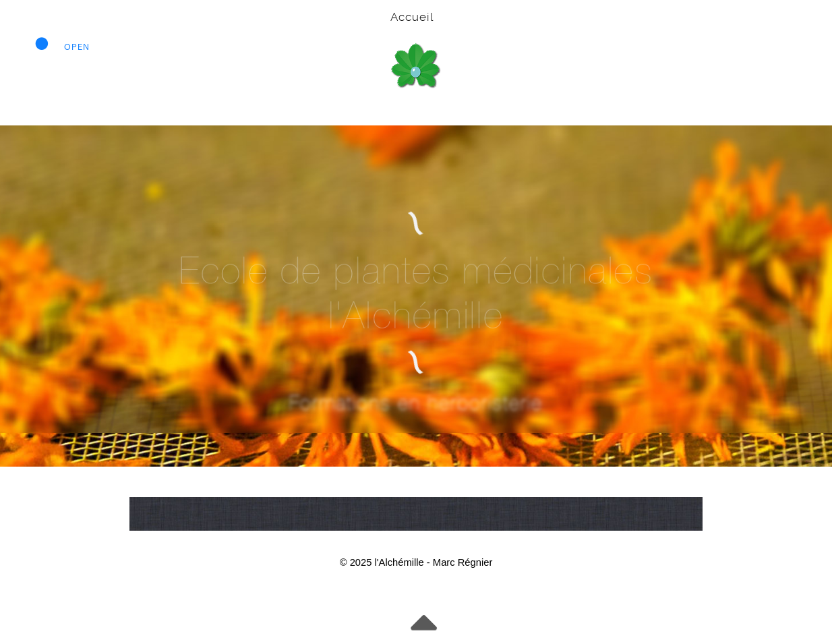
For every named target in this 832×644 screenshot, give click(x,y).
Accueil (412, 17)
